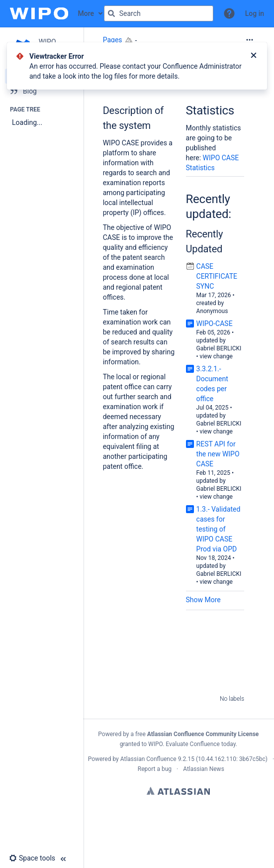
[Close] (254, 56)
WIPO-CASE (215, 324)
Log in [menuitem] (255, 13)
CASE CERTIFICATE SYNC (217, 276)
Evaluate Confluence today (200, 744)
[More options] (250, 40)
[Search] (111, 13)
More (86, 13)
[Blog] (42, 91)
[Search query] (159, 13)
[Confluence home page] (39, 13)
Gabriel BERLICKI (219, 348)
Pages (113, 40)
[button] (229, 13)
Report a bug (155, 769)
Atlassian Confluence (148, 759)
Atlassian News (204, 769)
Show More (203, 600)
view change (216, 356)
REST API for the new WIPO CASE (218, 454)
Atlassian (178, 791)
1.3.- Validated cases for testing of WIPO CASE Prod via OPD (219, 529)
